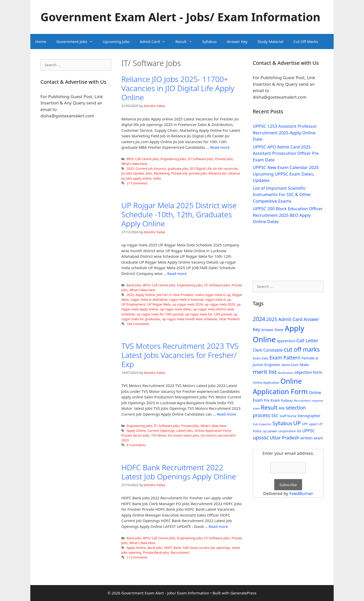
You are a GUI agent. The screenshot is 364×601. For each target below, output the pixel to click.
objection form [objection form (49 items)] (308, 372)
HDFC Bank (173, 548)
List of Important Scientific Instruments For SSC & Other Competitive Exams (282, 195)
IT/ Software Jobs (201, 159)
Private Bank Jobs (156, 552)
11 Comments (137, 557)
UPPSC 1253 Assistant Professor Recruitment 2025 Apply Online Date (285, 133)
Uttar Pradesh (229, 319)
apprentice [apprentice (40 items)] (286, 341)
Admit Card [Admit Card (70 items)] (290, 319)
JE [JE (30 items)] (317, 358)
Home (41, 41)
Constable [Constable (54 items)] (273, 350)
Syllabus (210, 41)
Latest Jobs (185, 431)
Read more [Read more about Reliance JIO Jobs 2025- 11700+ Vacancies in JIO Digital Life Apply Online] (220, 147)
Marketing (162, 173)
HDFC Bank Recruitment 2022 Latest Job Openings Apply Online (179, 472)
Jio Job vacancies (226, 168)
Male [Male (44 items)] (304, 364)
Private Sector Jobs (135, 435)
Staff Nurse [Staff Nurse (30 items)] (288, 416)
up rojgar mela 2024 (188, 304)
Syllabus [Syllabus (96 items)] (282, 423)
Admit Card (155, 41)
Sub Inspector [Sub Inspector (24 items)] (262, 424)
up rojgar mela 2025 (220, 304)
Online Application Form (213, 431)
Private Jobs (224, 159)
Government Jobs (77, 41)
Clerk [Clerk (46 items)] (257, 350)
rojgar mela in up (218, 299)
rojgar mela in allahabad (149, 299)
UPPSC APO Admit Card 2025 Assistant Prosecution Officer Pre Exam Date (286, 153)
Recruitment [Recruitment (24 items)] (302, 401)
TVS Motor (159, 435)
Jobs (149, 173)
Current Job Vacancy (151, 168)
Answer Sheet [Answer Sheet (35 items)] (272, 330)
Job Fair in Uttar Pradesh (175, 295)
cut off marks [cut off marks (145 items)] (302, 349)
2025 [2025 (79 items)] (272, 319)
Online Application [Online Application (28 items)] (266, 383)
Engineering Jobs (173, 159)
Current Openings (161, 431)
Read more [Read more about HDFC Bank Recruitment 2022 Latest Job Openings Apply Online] (218, 526)
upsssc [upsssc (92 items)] (261, 437)
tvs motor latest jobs (184, 435)
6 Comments (136, 445)
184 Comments (138, 324)
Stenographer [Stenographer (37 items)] (309, 416)
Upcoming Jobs (116, 41)
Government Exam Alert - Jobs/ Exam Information (180, 17)
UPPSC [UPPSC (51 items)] (308, 431)
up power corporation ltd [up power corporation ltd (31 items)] (282, 431)
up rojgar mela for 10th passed (160, 314)
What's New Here (134, 164)
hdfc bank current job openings (207, 548)
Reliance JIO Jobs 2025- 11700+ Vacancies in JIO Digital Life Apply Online (178, 88)
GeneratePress (243, 593)
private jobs (198, 173)
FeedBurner (301, 493)
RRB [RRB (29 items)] (282, 408)
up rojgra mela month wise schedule (190, 319)
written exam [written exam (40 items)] (312, 438)
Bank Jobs (134, 285)
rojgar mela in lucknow (186, 299)
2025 (130, 168)
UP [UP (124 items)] (297, 423)
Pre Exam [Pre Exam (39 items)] (272, 400)
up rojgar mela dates (175, 309)
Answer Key (237, 41)
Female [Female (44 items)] (308, 358)
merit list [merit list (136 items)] (265, 372)
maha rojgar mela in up (213, 295)
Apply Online (145, 295)
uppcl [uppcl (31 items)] (313, 424)
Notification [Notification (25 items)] (285, 373)
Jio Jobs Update (133, 173)
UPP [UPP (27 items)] (305, 424)
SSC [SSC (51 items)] (275, 416)
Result (186, 41)
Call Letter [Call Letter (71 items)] (308, 340)
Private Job (179, 173)
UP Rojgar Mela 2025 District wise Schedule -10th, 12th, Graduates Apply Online (179, 214)
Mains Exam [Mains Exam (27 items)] (290, 365)
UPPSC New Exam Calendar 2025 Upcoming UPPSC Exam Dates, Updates (286, 174)
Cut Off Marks (306, 41)
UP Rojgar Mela (159, 304)
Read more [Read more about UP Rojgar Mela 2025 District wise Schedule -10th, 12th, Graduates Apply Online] (177, 273)
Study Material (270, 41)
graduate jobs (178, 168)
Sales (157, 178)
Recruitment (180, 552)
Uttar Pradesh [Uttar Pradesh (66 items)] (284, 438)
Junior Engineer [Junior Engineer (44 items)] (267, 364)
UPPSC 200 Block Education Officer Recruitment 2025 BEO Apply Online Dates (288, 215)
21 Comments (137, 183)
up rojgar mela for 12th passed (208, 314)
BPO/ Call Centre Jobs (143, 159)
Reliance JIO (218, 173)
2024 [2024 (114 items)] (259, 319)
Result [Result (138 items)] (269, 407)
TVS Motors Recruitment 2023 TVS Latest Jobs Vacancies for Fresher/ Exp (180, 355)
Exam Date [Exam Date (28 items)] (261, 358)
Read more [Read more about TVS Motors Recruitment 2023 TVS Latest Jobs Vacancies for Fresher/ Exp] (227, 414)
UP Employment (133, 304)
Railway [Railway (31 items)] (287, 400)
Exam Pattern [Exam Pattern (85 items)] (285, 358)
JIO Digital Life (201, 168)
